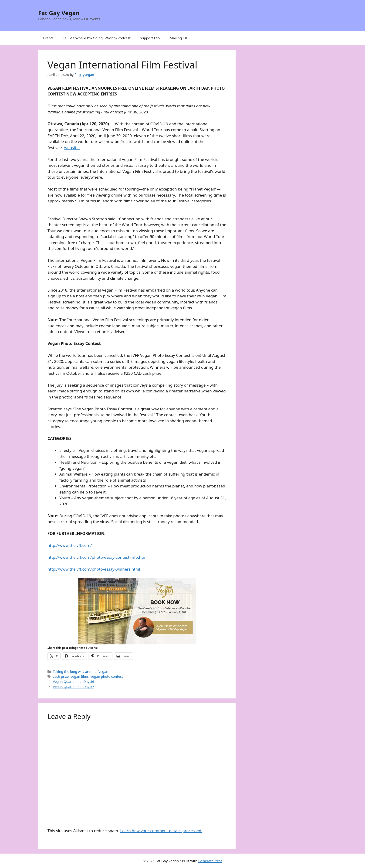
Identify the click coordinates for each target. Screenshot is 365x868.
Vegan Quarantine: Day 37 (73, 687)
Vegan (103, 672)
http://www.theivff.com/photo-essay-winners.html (94, 569)
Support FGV (150, 38)
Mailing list (179, 38)
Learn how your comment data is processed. (161, 831)
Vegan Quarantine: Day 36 (73, 682)
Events (48, 38)
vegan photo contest (106, 676)
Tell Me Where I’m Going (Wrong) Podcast (97, 38)
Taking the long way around (75, 672)
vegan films (80, 676)
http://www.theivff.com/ (70, 545)
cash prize (61, 676)
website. (72, 148)
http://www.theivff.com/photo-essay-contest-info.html (98, 557)
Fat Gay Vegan (59, 13)
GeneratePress (210, 861)
